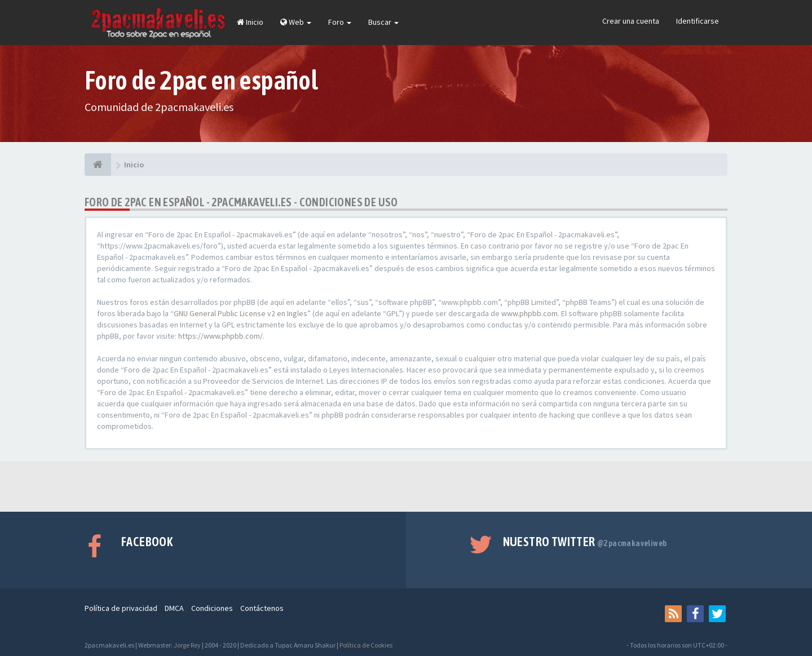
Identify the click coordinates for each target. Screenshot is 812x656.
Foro (340, 22)
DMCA (174, 608)
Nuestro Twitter (585, 542)
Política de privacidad (121, 608)
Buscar (383, 22)
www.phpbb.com (529, 313)
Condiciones (212, 608)
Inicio (250, 22)
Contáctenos (262, 608)
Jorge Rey (187, 645)
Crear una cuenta (631, 21)
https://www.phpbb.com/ (220, 336)
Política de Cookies (366, 645)
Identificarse (698, 21)
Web (296, 22)
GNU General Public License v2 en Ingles (240, 313)
